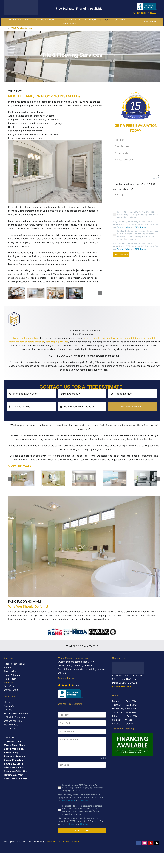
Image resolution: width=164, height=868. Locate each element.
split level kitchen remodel (120, 338)
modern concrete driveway (30, 342)
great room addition (94, 338)
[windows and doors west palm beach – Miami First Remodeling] (74, 293)
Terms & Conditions (55, 840)
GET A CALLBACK (82, 831)
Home (7, 28)
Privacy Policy (123, 227)
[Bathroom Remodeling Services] (36, 293)
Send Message (121, 254)
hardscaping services (57, 342)
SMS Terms (140, 227)
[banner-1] (55, 293)
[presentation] (134, 204)
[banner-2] (17, 293)
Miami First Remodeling (26, 338)
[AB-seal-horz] (70, 694)
